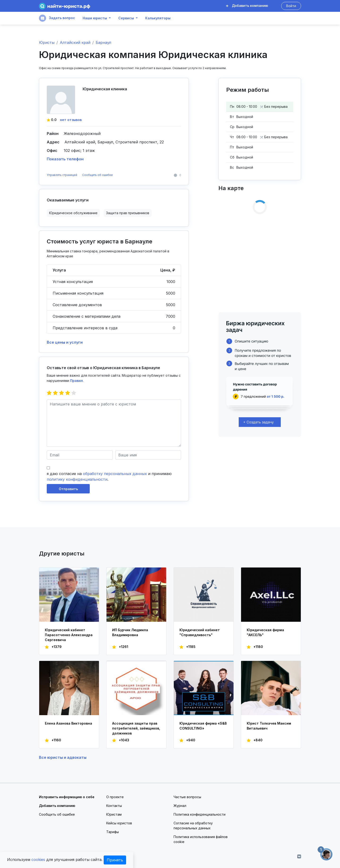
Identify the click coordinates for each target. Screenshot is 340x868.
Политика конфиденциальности (200, 814)
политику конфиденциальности (77, 479)
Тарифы (113, 832)
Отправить (68, 489)
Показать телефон (65, 159)
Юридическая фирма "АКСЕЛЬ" (265, 632)
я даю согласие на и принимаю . (109, 476)
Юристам (114, 814)
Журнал (180, 806)
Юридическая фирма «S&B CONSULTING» (203, 726)
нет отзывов (71, 120)
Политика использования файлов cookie (201, 839)
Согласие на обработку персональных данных (193, 826)
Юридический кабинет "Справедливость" (200, 632)
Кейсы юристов (119, 823)
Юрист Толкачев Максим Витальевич (269, 726)
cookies (38, 860)
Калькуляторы (158, 18)
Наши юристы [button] (95, 18)
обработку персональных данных (115, 474)
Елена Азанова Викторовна (68, 723)
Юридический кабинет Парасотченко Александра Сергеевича (69, 635)
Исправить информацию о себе (67, 797)
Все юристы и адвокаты (63, 757)
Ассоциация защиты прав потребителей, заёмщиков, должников (136, 728)
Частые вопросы (187, 797)
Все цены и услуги (65, 342)
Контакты (114, 806)
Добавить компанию (247, 6)
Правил (76, 381)
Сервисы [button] (126, 18)
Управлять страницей (62, 175)
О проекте (115, 797)
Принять (115, 860)
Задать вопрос (57, 18)
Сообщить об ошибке (98, 175)
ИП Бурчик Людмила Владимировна (130, 632)
